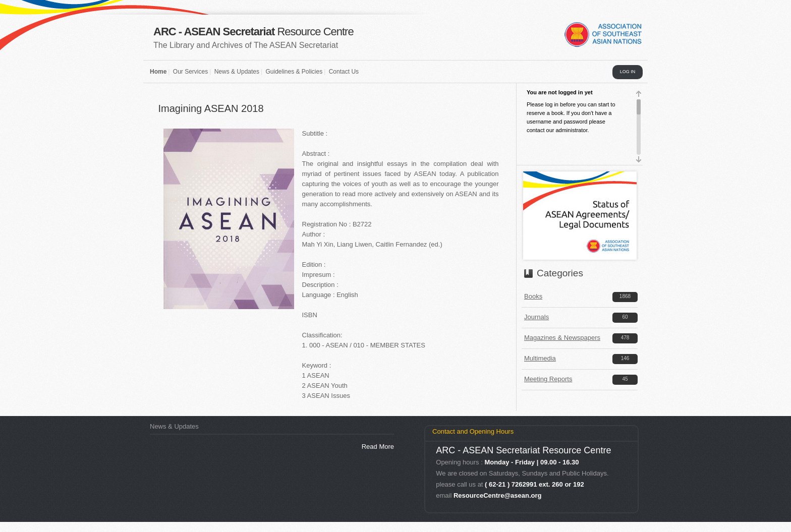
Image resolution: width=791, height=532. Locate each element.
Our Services (190, 72)
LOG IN (628, 72)
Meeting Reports (548, 379)
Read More (378, 447)
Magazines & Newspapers (562, 338)
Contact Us (344, 72)
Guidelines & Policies (294, 72)
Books (533, 296)
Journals (536, 317)
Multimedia (540, 358)
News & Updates (237, 72)
